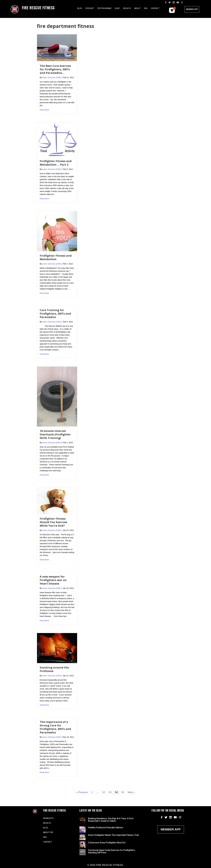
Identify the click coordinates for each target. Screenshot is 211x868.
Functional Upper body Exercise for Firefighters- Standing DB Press (112, 851)
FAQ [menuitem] (146, 8)
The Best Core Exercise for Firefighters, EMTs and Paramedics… (55, 69)
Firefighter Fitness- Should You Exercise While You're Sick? (53, 522)
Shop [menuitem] (117, 8)
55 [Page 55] (123, 792)
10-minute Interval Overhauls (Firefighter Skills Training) (55, 434)
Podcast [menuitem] (90, 8)
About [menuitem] (137, 8)
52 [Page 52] (104, 792)
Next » (131, 792)
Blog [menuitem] (80, 8)
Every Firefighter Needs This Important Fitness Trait (113, 835)
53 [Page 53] (110, 792)
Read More (44, 110)
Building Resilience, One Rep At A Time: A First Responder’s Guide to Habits (111, 820)
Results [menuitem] (127, 8)
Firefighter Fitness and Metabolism (56, 257)
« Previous (82, 792)
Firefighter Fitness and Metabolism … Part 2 (56, 163)
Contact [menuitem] (155, 8)
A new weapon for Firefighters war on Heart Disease (53, 580)
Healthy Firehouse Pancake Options (106, 828)
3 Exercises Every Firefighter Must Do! (107, 843)
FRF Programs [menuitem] (104, 8)
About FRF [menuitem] (48, 832)
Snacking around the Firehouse (54, 669)
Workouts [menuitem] (48, 818)
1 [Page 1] (92, 792)
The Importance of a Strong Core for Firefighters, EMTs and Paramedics (55, 727)
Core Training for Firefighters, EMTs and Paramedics (55, 314)
